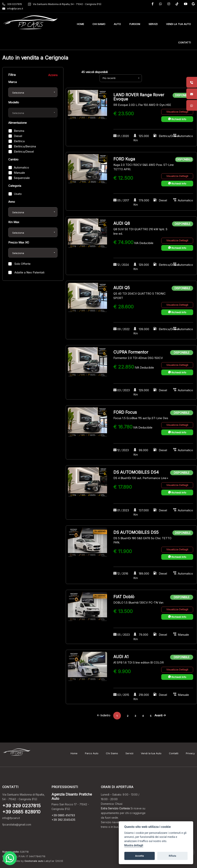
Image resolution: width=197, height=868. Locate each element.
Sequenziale (22, 178)
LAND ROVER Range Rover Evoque (139, 97)
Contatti (174, 753)
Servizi (129, 753)
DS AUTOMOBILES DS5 (136, 532)
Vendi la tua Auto (151, 753)
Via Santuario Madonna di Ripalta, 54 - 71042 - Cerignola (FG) (65, 4)
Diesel (18, 136)
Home (74, 753)
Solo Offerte (22, 264)
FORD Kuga (124, 159)
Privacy (190, 753)
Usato (18, 194)
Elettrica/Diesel (24, 152)
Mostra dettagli (134, 845)
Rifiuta (172, 856)
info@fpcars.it (13, 9)
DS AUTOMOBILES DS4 (136, 472)
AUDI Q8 (122, 223)
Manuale (19, 173)
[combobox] (33, 92)
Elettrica (19, 141)
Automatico (21, 167)
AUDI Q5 (122, 288)
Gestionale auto (34, 861)
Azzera (53, 75)
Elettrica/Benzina (25, 146)
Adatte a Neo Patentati (29, 272)
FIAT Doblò (124, 597)
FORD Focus (125, 412)
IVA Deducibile (144, 243)
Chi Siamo (112, 753)
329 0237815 (12, 4)
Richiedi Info (177, 119)
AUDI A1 (121, 657)
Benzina (19, 131)
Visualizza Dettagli (177, 112)
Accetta (139, 856)
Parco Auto (92, 753)
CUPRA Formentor (131, 352)
